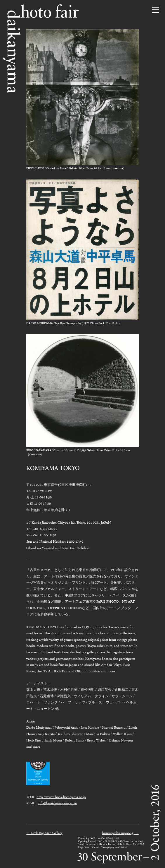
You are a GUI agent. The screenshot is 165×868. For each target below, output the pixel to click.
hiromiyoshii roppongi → (120, 833)
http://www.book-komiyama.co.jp (61, 797)
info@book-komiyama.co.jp (57, 803)
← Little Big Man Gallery (44, 833)
